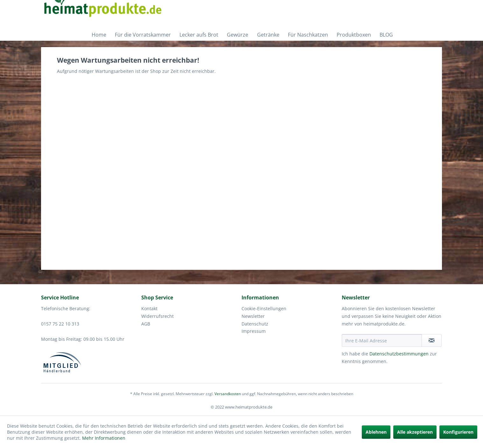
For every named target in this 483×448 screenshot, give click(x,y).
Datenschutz (255, 324)
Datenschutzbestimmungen (399, 354)
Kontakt (149, 308)
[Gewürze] (237, 35)
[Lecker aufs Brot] (198, 35)
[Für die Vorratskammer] (142, 35)
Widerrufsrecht (157, 316)
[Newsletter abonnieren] (432, 340)
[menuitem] (98, 35)
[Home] (98, 35)
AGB (146, 324)
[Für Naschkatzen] (307, 35)
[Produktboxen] (353, 35)
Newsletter (253, 316)
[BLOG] (385, 35)
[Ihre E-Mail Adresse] (382, 340)
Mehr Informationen (104, 438)
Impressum (254, 331)
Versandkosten (228, 394)
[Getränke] (267, 35)
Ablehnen (376, 432)
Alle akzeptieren (415, 432)
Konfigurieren (458, 432)
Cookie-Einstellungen (264, 308)
